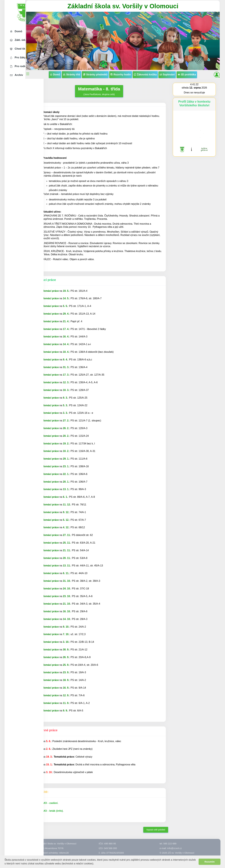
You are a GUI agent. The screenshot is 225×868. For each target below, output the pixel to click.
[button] (95, 864)
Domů (75, 69)
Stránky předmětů (115, 69)
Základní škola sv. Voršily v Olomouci (132, 6)
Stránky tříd (91, 69)
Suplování (187, 69)
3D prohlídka (132, 76)
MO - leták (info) (71, 820)
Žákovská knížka (165, 69)
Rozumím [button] (210, 862)
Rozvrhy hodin (140, 69)
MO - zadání (68, 812)
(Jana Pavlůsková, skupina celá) (111, 92)
